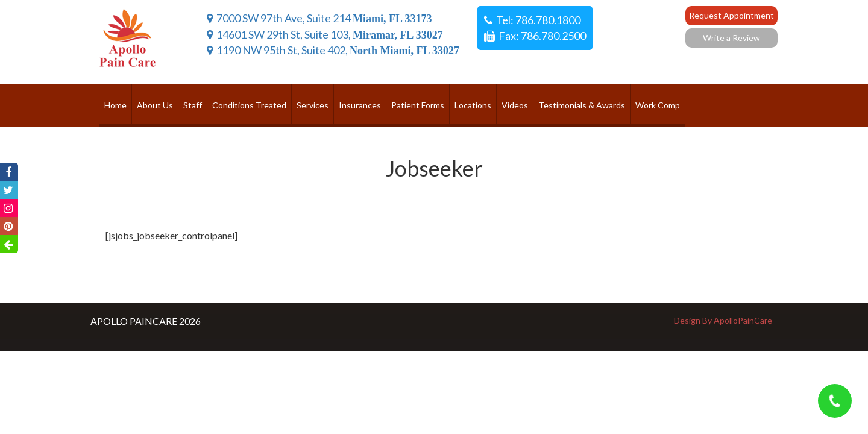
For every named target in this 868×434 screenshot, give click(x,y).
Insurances (360, 105)
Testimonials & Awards (582, 105)
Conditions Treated (249, 105)
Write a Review (731, 38)
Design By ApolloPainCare (723, 320)
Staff (193, 105)
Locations (473, 105)
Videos (515, 105)
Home (115, 105)
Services (313, 105)
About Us (155, 105)
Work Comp (658, 105)
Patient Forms (418, 105)
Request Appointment (731, 15)
